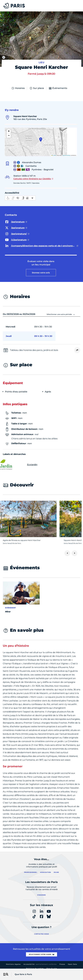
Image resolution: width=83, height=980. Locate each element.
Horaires (18, 88)
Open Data (72, 964)
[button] (41, 140)
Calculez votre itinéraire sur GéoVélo (32, 179)
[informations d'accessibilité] (20, 198)
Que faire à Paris (23, 974)
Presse (62, 964)
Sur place (37, 88)
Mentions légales (13, 964)
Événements (58, 88)
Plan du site (52, 968)
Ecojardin (20, 465)
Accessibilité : (40, 964)
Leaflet (54, 155)
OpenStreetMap (67, 155)
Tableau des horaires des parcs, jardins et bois (34, 350)
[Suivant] (74, 553)
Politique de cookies (35, 968)
